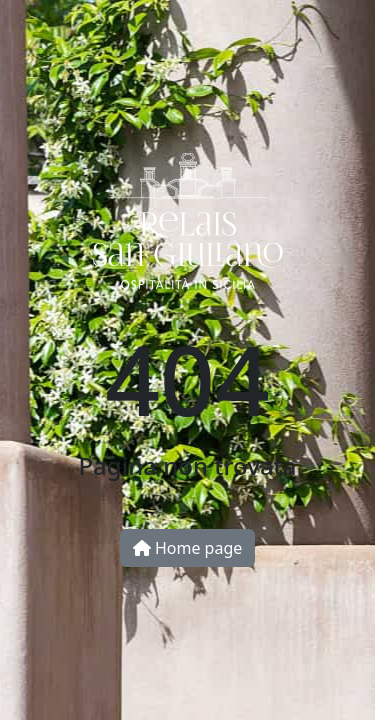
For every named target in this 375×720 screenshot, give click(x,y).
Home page (188, 548)
